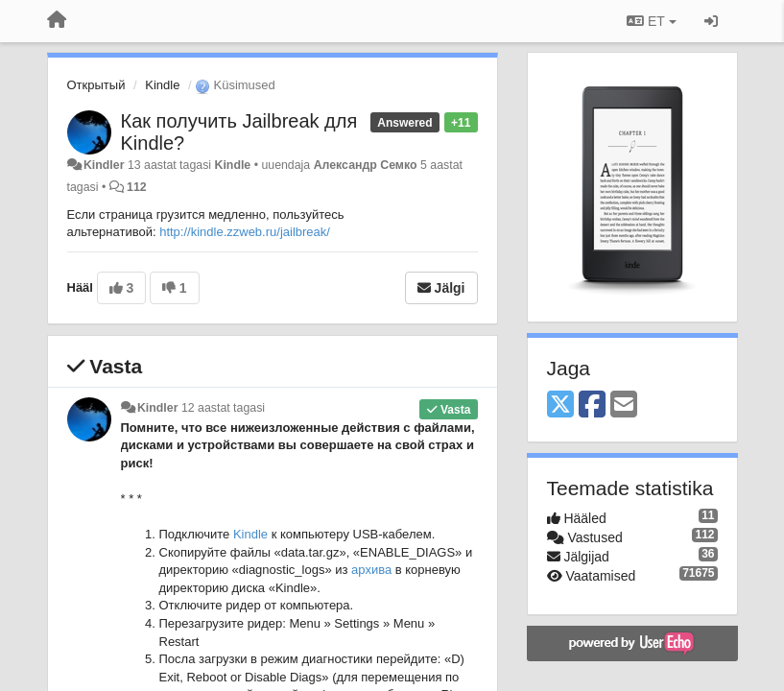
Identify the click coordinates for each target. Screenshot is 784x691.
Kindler (104, 165)
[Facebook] (592, 405)
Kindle (162, 85)
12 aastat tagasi (223, 408)
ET (651, 21)
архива (371, 570)
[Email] (624, 405)
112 (137, 187)
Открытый (96, 85)
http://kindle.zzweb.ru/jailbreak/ (245, 232)
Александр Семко (366, 165)
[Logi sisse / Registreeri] (711, 21)
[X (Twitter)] (560, 405)
